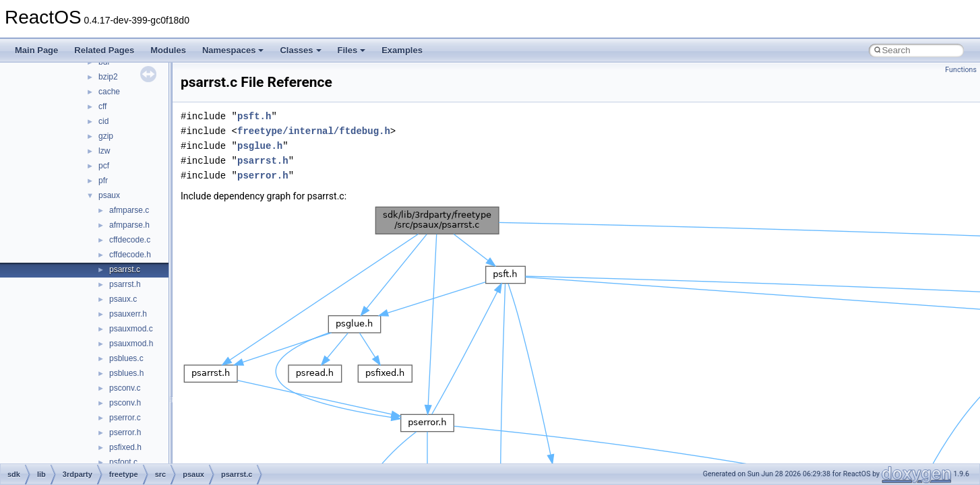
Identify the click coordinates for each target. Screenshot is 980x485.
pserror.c (125, 418)
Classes (300, 50)
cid (103, 121)
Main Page (36, 50)
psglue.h (260, 146)
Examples (402, 50)
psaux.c (123, 299)
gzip (106, 136)
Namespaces (233, 50)
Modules (168, 50)
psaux (109, 195)
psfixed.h (125, 447)
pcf (104, 166)
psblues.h (126, 373)
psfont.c (123, 462)
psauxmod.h (131, 344)
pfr (103, 181)
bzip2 (108, 77)
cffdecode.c (130, 240)
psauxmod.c (131, 329)
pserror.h (125, 432)
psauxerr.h (128, 314)
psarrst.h (125, 284)
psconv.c (125, 388)
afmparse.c (129, 210)
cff (102, 106)
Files (352, 50)
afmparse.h (129, 225)
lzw (104, 151)
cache (109, 92)
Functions (961, 70)
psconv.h (125, 403)
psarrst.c (125, 269)
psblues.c (126, 358)
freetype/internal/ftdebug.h (314, 131)
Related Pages (104, 50)
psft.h (254, 116)
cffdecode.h (130, 255)
